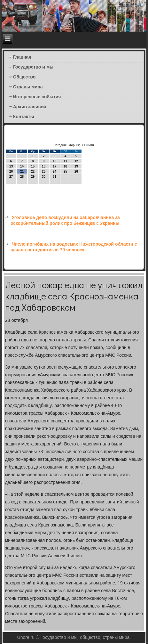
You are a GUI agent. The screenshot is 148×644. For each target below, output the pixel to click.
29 (33, 177)
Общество (24, 77)
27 (11, 177)
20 (11, 171)
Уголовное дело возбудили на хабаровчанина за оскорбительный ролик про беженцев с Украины (65, 221)
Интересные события (37, 97)
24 (55, 171)
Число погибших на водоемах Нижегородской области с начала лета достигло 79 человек (74, 247)
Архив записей (30, 107)
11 (65, 161)
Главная (22, 57)
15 (33, 166)
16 (44, 166)
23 (44, 171)
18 (65, 166)
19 (76, 166)
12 (76, 161)
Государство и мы (33, 67)
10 (55, 161)
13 (11, 166)
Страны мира (28, 87)
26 (76, 171)
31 (55, 177)
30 (44, 177)
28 (22, 177)
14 (22, 166)
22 (33, 171)
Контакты (24, 117)
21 (22, 171)
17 (55, 166)
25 (65, 171)
